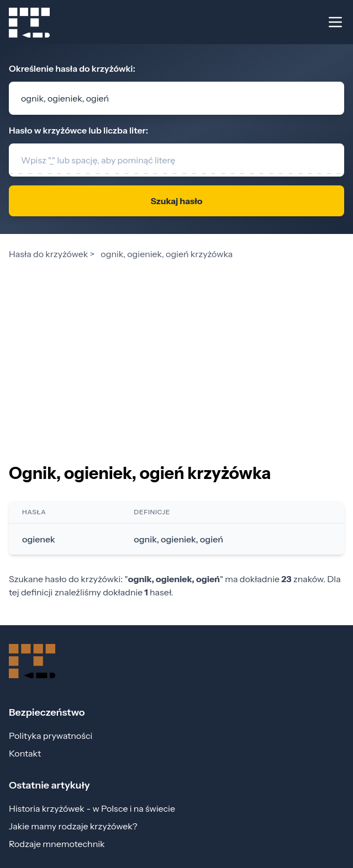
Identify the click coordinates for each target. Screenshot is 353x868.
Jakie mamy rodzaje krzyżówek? (73, 826)
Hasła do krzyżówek (48, 254)
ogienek (39, 539)
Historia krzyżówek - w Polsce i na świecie (92, 808)
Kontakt (25, 753)
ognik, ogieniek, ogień (178, 539)
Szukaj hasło (176, 201)
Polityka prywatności (51, 736)
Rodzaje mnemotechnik (57, 844)
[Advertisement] (176, 347)
